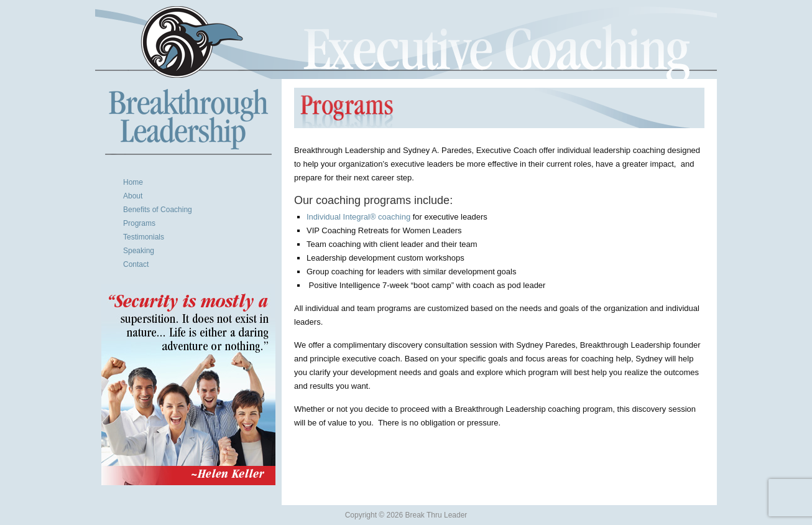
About (133, 196)
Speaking (139, 251)
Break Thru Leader (406, 42)
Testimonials (144, 237)
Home (133, 182)
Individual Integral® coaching (358, 217)
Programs (139, 223)
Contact (136, 264)
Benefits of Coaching (158, 210)
